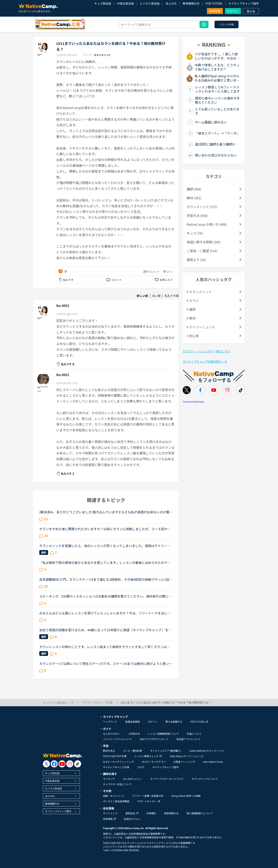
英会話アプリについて (188, 739)
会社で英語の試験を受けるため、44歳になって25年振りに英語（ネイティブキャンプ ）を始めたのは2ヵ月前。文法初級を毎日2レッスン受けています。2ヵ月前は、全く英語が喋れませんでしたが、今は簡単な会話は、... (106, 630)
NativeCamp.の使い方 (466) (207, 224)
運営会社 (132, 813)
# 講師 (191, 309)
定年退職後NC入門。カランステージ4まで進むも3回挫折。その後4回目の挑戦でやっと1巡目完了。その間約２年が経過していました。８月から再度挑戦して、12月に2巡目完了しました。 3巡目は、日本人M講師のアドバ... (106, 579)
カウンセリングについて (205, 779)
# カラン (193, 300)
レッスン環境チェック (148, 756)
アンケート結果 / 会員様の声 (148, 796)
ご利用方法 (134, 734)
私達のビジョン (132, 819)
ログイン (233, 11)
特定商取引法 (171, 813)
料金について (194, 734)
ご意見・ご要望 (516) (202, 251)
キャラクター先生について (117, 784)
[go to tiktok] (78, 764)
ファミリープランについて (117, 739)
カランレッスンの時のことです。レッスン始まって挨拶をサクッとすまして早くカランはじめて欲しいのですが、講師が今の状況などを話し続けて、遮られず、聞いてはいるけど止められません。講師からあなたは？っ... (105, 647)
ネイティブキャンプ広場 (116, 767)
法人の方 (171, 3)
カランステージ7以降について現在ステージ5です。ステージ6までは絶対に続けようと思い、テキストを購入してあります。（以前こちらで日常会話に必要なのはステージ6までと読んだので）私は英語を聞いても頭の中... (106, 664)
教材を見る (109, 751)
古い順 (156, 296)
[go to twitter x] (46, 764)
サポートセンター (149, 801)
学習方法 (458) (197, 215)
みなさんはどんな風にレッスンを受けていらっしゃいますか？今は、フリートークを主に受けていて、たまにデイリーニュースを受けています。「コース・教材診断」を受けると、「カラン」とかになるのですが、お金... (105, 613)
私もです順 (172, 296)
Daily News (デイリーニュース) (187, 756)
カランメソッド (102, 55)
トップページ (110, 722)
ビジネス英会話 (150, 3)
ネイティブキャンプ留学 (244, 3)
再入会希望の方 (174, 722)
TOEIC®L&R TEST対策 (115, 756)
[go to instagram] (70, 764)
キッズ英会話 (103, 3)
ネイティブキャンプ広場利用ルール (205, 361)
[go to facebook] (54, 764)
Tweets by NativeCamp (193, 402)
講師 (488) (194, 189)
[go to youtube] (62, 764)
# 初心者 (193, 336)
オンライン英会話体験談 (116, 801)
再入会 (251, 11)
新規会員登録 (133, 722)
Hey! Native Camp (213, 762)
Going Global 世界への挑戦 (186, 796)
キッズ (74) (195, 233)
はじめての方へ (111, 734)
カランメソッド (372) (202, 207)
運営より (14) (196, 260)
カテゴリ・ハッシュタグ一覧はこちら (206, 351)
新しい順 (142, 296)
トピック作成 (227, 24)
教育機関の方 (191, 3)
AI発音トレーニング (184, 762)
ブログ (141, 767)
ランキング (109, 779)
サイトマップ (110, 813)
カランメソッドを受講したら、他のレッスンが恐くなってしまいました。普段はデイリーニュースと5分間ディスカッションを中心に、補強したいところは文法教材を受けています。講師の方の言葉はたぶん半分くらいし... (105, 546)
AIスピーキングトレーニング (118, 762)
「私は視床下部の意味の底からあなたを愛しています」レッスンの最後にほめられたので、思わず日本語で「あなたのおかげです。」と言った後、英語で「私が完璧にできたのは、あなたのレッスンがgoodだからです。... (106, 562)
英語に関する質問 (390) (204, 242)
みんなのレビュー (133, 779)
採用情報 (109, 819)
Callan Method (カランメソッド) (207, 751)
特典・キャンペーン (114, 796)
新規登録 (215, 11)
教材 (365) (194, 198)
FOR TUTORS (214, 3)
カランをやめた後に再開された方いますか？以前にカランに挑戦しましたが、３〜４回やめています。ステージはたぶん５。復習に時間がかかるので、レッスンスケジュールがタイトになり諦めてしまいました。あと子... (105, 529)
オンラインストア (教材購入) (166, 751)
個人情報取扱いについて (200, 813)
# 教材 (191, 318)
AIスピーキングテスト (154, 762)
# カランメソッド (199, 292)
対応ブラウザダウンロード (154, 739)
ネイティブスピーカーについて (167, 779)
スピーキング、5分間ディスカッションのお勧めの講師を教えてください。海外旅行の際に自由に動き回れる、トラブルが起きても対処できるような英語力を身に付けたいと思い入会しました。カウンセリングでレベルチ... (105, 596)
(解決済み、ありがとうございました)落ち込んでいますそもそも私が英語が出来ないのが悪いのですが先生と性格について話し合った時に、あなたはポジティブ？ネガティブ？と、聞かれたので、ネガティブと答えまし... (106, 512)
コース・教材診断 (132, 751)
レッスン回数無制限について (163, 734)
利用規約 (151, 813)
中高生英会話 (125, 3)
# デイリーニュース (201, 327)
